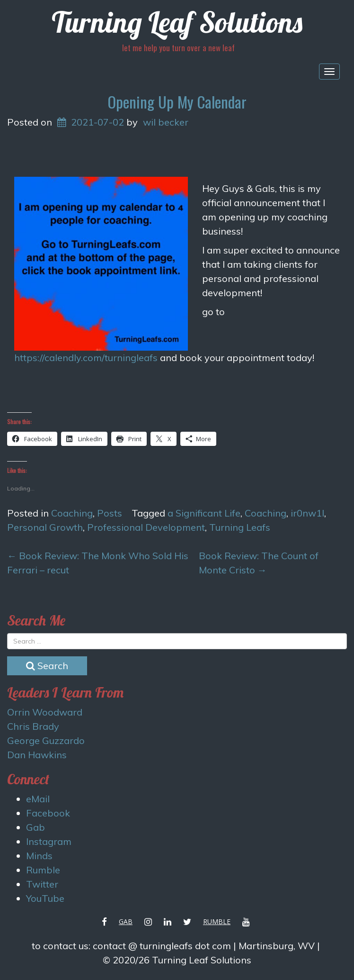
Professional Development (146, 527)
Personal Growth (45, 527)
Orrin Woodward (45, 712)
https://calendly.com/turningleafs (86, 358)
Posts (110, 513)
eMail (38, 799)
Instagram (49, 841)
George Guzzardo (46, 740)
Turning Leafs (240, 527)
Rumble (43, 870)
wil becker (166, 122)
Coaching (72, 513)
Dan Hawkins (37, 755)
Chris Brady (33, 726)
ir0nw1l (307, 513)
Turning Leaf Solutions (177, 22)
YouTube (45, 898)
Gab (35, 827)
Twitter (42, 884)
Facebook (48, 813)
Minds (39, 856)
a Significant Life (204, 513)
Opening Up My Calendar (177, 102)
